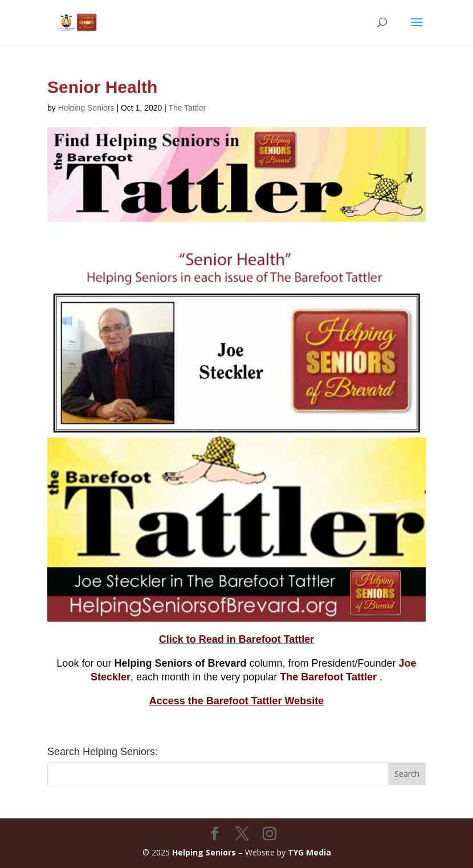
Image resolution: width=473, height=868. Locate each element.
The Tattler (187, 108)
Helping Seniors (86, 108)
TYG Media (309, 852)
